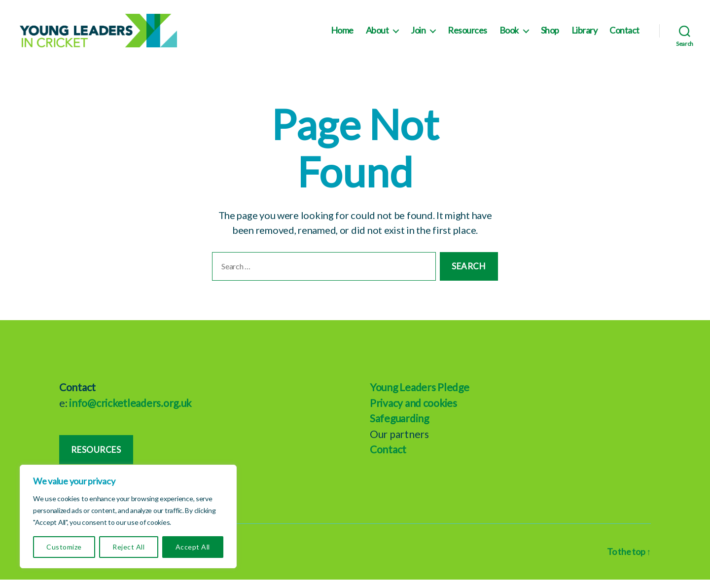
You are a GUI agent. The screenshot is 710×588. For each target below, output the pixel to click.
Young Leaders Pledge (420, 395)
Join (418, 35)
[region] (128, 516)
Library (585, 35)
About (377, 35)
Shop (550, 35)
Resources (467, 35)
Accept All (193, 547)
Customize (64, 547)
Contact (624, 35)
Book (509, 35)
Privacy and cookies (413, 411)
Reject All (128, 547)
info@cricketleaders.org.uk (130, 411)
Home (342, 35)
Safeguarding (399, 426)
